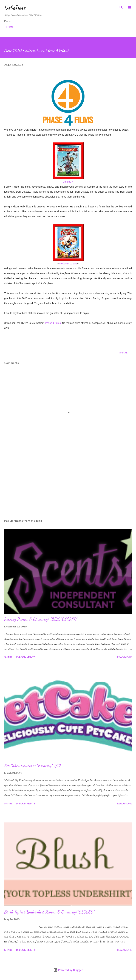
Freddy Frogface (68, 264)
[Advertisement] (68, 483)
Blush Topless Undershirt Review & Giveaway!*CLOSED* (50, 912)
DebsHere (15, 7)
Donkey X (68, 182)
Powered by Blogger (68, 970)
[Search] (121, 6)
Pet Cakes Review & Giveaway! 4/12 (33, 766)
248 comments (25, 803)
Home (10, 27)
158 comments (25, 950)
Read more (124, 657)
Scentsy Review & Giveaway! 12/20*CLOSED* (41, 619)
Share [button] (123, 352)
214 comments (25, 657)
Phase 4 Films (53, 323)
